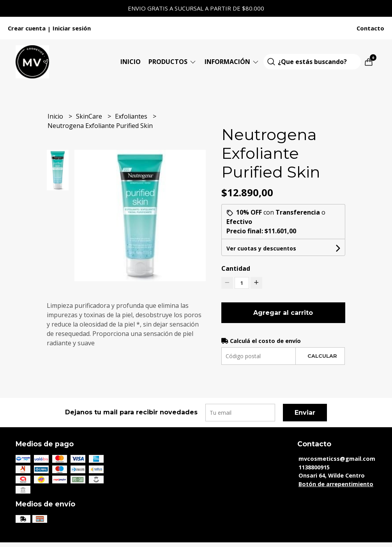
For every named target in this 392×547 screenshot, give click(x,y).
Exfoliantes (132, 116)
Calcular (322, 356)
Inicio (131, 62)
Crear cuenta (27, 28)
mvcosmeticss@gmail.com (337, 459)
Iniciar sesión (72, 28)
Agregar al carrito (283, 313)
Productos (173, 62)
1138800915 (314, 467)
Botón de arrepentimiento (336, 484)
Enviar (305, 413)
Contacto (370, 28)
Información (232, 62)
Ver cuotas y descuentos (261, 248)
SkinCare (90, 116)
